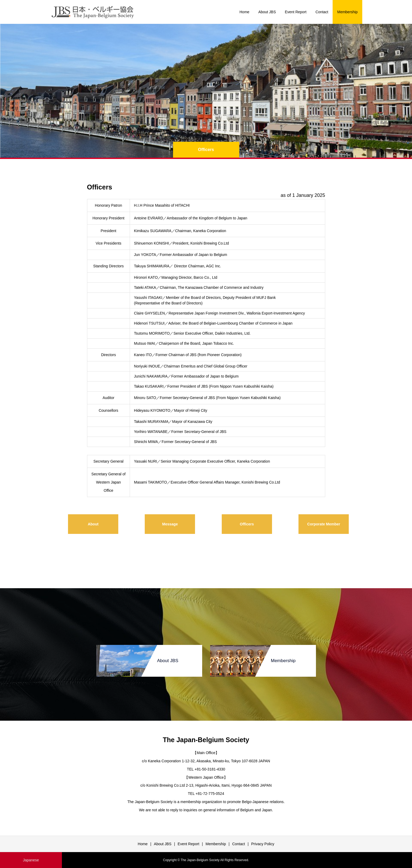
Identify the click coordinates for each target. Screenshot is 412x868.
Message (170, 524)
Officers (247, 524)
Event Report (296, 12)
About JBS (267, 12)
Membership (347, 12)
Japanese (31, 860)
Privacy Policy (263, 844)
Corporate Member (324, 524)
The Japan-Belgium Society (206, 740)
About (93, 524)
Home (244, 12)
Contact (322, 12)
